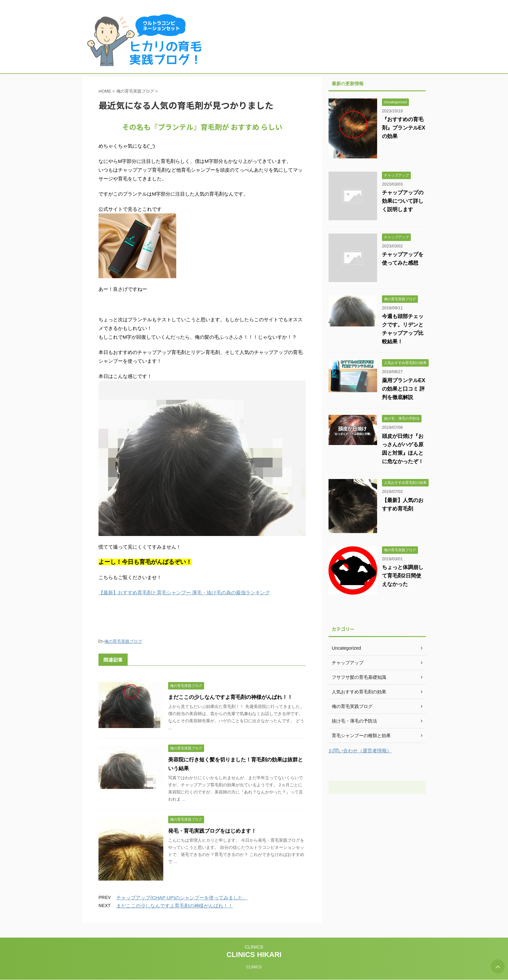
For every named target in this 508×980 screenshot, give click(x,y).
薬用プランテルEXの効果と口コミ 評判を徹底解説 (404, 389)
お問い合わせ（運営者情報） (360, 751)
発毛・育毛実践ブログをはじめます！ (212, 831)
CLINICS (254, 947)
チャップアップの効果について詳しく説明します (403, 201)
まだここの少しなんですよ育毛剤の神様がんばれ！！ (230, 697)
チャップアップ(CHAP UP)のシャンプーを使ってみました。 (182, 898)
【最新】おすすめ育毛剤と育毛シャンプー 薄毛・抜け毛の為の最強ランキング (184, 593)
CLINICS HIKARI (254, 955)
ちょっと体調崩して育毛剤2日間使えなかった (403, 576)
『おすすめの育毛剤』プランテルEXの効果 (404, 128)
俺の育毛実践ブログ (123, 641)
